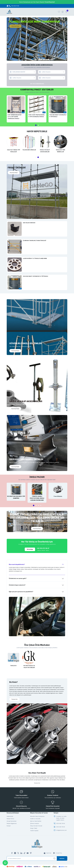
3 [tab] (39, 59)
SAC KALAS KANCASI (29, 223)
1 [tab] (33, 59)
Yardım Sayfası (34, 832)
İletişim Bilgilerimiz (12, 824)
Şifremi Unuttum (35, 824)
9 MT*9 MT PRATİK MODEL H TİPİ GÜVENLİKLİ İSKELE (37, 116)
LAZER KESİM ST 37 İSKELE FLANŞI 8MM (35, 259)
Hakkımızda (10, 817)
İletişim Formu (10, 820)
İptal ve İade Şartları (36, 822)
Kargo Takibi (34, 829)
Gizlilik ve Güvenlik (35, 820)
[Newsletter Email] (37, 859)
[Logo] (9, 12)
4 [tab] (42, 59)
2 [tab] (36, 59)
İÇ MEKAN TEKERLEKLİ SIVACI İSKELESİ (35, 241)
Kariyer (9, 827)
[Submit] (62, 859)
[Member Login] (63, 12)
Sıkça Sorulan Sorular (36, 827)
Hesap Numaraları (12, 822)
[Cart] (66, 12)
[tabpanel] (37, 39)
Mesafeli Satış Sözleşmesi (37, 817)
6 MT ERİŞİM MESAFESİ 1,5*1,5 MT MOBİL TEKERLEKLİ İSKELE (14, 117)
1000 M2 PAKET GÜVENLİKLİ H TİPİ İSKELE (58, 116)
